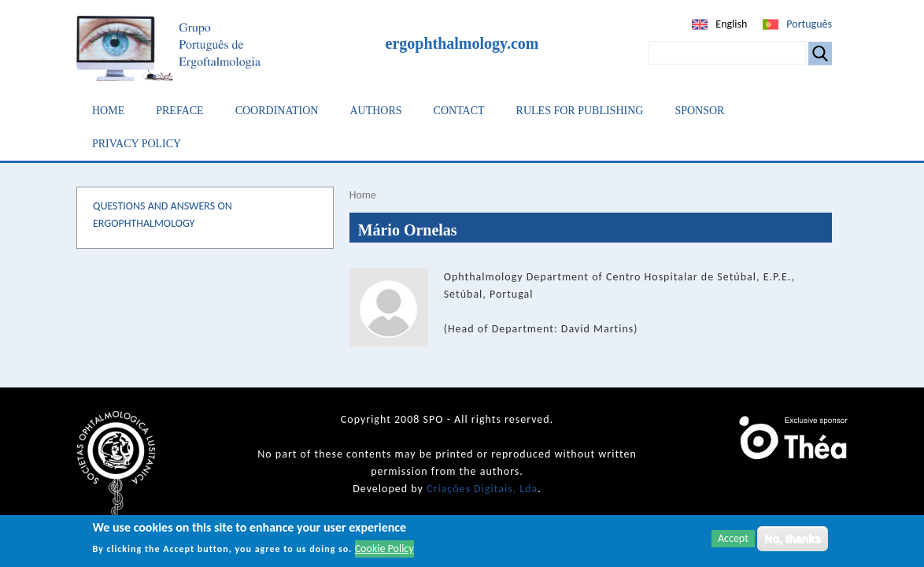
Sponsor (699, 111)
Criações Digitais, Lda (482, 489)
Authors (375, 111)
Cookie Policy (384, 550)
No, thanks (793, 540)
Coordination (277, 111)
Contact (459, 111)
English (731, 24)
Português (809, 24)
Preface (179, 111)
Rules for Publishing (580, 111)
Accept (733, 540)
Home (108, 111)
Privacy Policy (137, 144)
